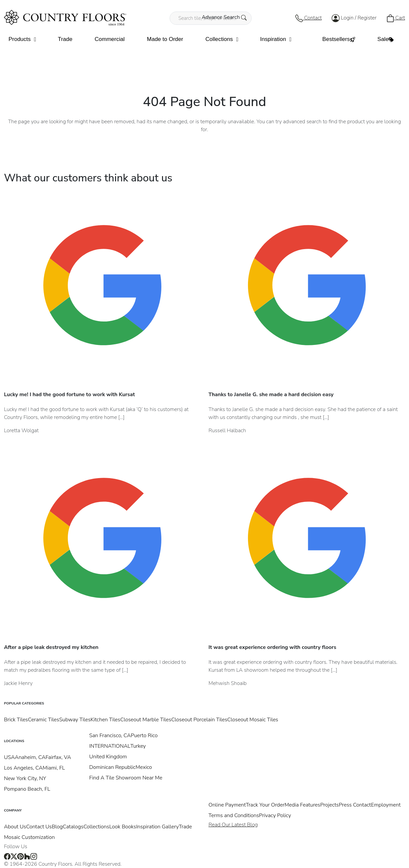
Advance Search (224, 17)
